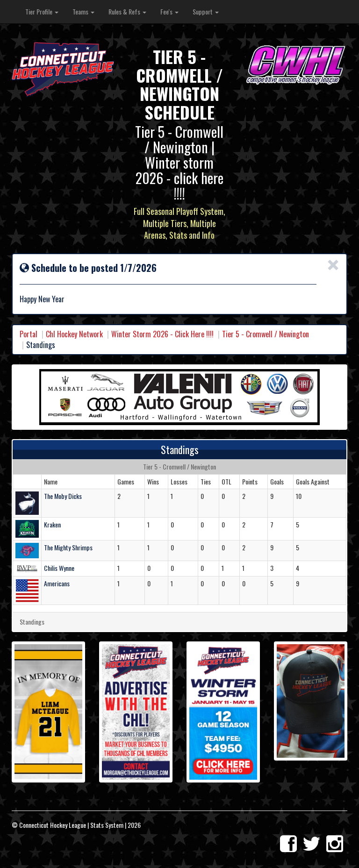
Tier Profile (42, 11)
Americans (57, 583)
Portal (29, 334)
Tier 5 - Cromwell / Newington (266, 334)
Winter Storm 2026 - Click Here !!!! (162, 334)
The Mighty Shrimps (68, 547)
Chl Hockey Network (74, 334)
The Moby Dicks (63, 496)
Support (206, 11)
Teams (83, 11)
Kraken (52, 524)
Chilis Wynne (59, 568)
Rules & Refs (127, 11)
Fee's (169, 11)
